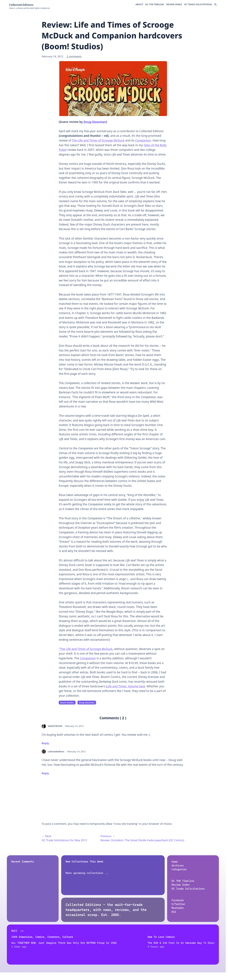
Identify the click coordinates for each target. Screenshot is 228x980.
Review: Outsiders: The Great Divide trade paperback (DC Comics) (142, 840)
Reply (45, 743)
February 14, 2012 (74, 726)
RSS (174, 912)
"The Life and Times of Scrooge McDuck (86, 649)
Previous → (108, 836)
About (139, 4)
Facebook (178, 900)
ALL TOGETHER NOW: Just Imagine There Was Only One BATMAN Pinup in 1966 (34, 950)
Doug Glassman (95, 122)
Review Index (174, 4)
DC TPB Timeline (155, 4)
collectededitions (56, 751)
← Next (46, 836)
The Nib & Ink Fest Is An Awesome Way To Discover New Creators (84, 947)
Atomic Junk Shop (128, 937)
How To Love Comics (77, 937)
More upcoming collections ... (87, 873)
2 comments (74, 56)
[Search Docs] (215, 5)
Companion (143, 140)
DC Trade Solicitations (198, 4)
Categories (179, 869)
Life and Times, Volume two (125, 686)
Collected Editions (21, 5)
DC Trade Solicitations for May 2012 (64, 840)
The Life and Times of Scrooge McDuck (98, 140)
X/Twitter (178, 904)
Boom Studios (67, 703)
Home (175, 862)
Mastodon (178, 908)
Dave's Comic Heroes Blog (186, 937)
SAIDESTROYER (55, 726)
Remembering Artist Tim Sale (189, 943)
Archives (178, 865)
